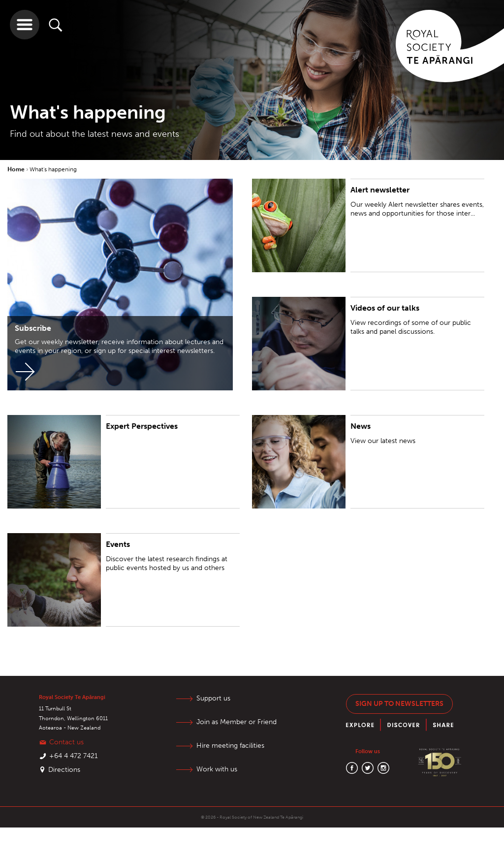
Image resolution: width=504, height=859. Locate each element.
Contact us (66, 742)
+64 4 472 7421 (74, 756)
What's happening (53, 169)
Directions (64, 770)
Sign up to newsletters (399, 704)
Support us (213, 698)
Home (17, 169)
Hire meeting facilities (230, 746)
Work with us (217, 769)
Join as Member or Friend (236, 722)
